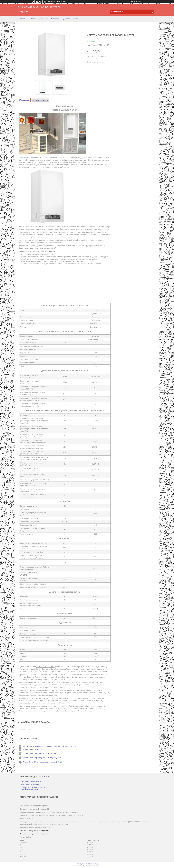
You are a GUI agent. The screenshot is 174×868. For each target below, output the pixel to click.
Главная (23, 19)
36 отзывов (137, 2)
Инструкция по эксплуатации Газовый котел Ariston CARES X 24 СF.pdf (51, 746)
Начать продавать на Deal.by (57, 2)
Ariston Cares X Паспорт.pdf (34, 749)
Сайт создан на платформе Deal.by (87, 864)
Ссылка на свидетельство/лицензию (34, 831)
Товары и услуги (38, 19)
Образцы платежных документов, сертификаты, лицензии (33, 788)
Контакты (55, 19)
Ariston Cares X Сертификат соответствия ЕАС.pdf (43, 762)
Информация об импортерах (31, 781)
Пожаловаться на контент (91, 866)
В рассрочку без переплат (30, 784)
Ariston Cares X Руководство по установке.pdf (41, 753)
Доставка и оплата (71, 19)
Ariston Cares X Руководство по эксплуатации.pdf (42, 758)
